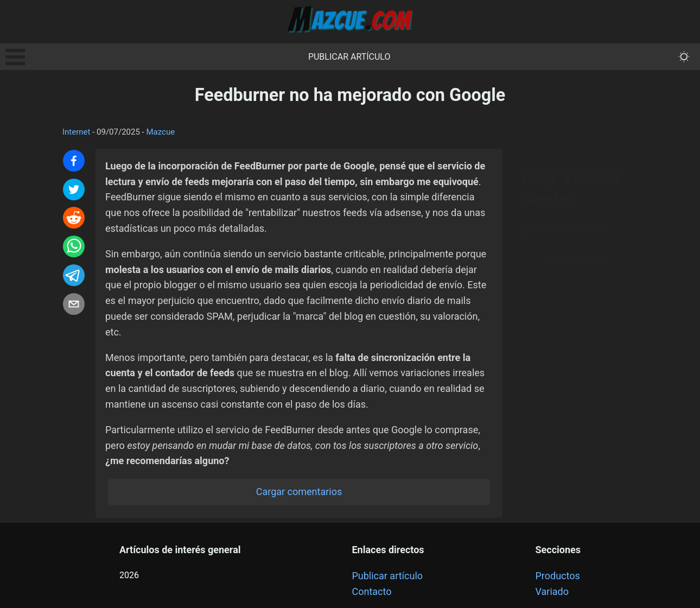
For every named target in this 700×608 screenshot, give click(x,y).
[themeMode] (684, 57)
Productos (558, 576)
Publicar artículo (349, 57)
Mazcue (160, 132)
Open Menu (15, 57)
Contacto (371, 591)
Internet (76, 132)
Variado (552, 591)
